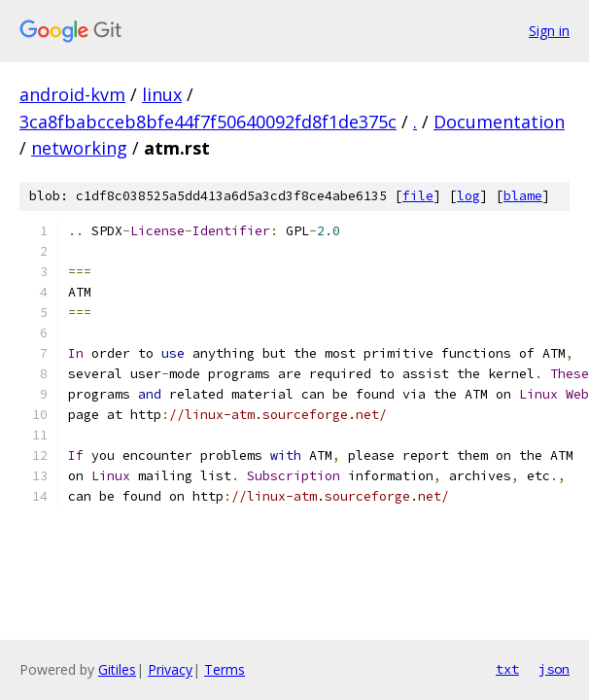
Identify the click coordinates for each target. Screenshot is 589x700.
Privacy (170, 669)
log (468, 196)
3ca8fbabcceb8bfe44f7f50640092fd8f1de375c (208, 122)
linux (162, 94)
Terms (225, 669)
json (554, 669)
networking (79, 148)
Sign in (549, 31)
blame (523, 196)
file (418, 196)
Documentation (499, 122)
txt (507, 669)
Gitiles (117, 669)
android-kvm (72, 94)
